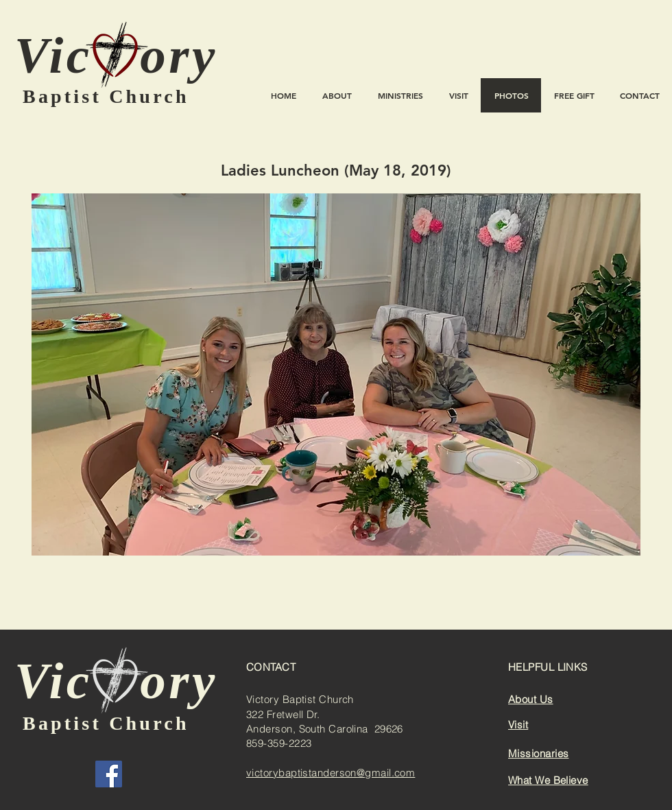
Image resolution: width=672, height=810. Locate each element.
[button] (336, 374)
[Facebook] (109, 774)
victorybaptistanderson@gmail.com (331, 773)
